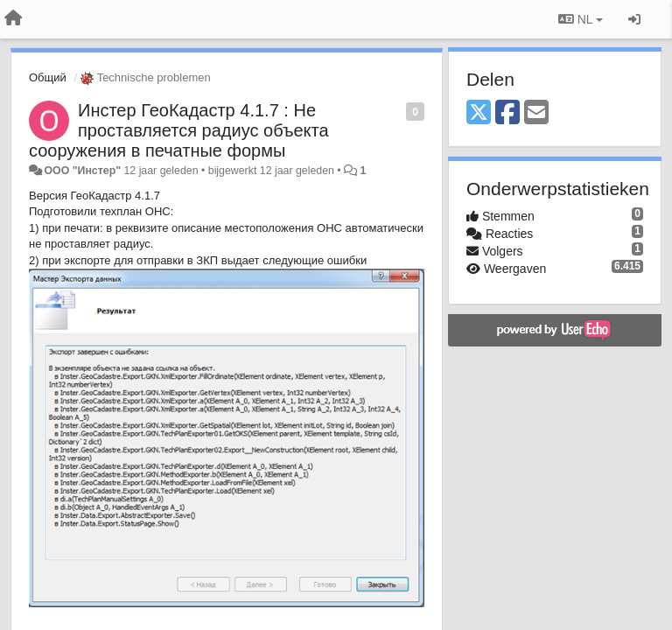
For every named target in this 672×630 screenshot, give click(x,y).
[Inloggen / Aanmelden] (634, 19)
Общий (48, 77)
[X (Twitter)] (479, 113)
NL (581, 19)
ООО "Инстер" (82, 171)
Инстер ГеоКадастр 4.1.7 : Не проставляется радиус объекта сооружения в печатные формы (179, 130)
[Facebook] (507, 113)
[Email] (536, 113)
